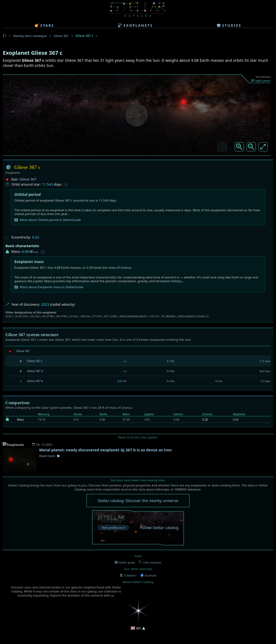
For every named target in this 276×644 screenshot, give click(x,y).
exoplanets (135, 25)
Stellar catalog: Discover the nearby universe (138, 501)
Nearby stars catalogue (30, 36)
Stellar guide (125, 563)
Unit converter (150, 563)
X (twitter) (128, 575)
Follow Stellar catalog (159, 528)
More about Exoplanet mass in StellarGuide (49, 287)
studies (229, 25)
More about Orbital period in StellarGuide (48, 220)
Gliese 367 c (35, 361)
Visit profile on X (113, 528)
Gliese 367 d (35, 371)
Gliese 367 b (35, 381)
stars (44, 25)
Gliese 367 (61, 36)
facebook (148, 575)
